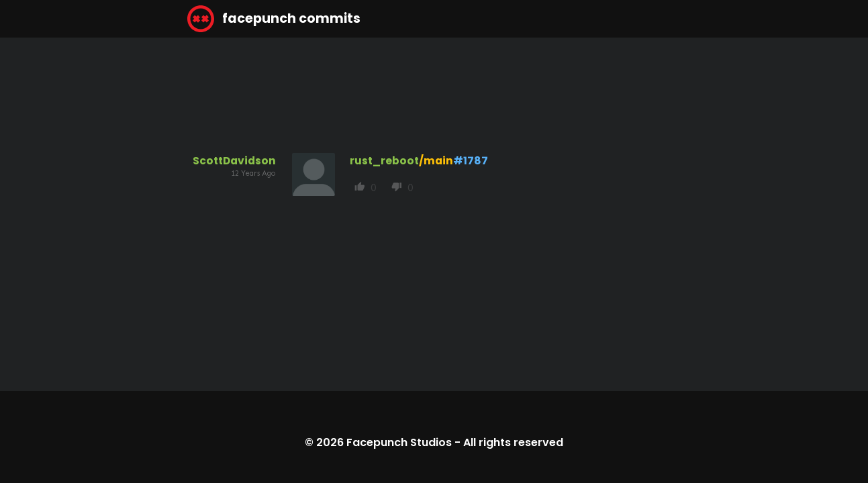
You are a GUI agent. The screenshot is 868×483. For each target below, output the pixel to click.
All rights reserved (513, 442)
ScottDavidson (234, 161)
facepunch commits (274, 19)
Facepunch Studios (399, 442)
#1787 (471, 161)
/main (436, 161)
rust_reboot (384, 161)
